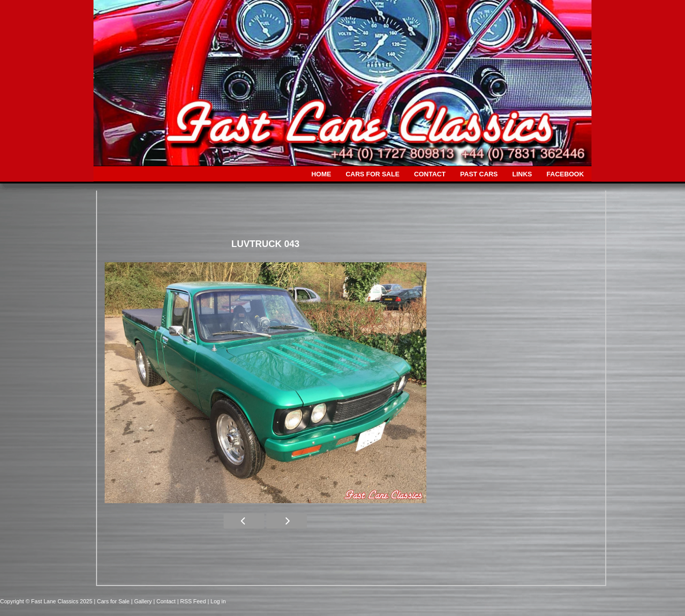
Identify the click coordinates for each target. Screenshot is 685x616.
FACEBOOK (565, 174)
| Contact (165, 601)
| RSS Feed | (194, 601)
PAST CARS (479, 174)
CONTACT (430, 174)
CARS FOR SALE (372, 174)
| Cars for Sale (113, 601)
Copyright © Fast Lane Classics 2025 (47, 601)
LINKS (522, 174)
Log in (218, 601)
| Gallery (142, 601)
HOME (321, 174)
